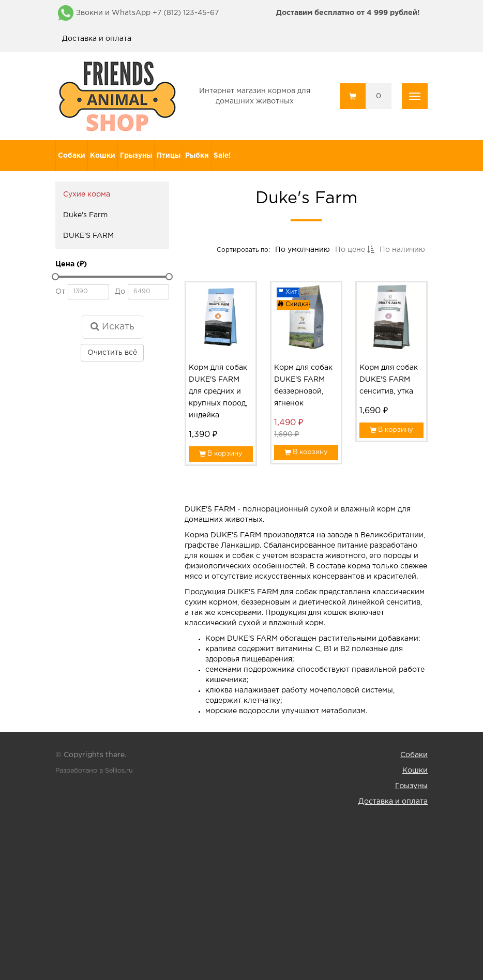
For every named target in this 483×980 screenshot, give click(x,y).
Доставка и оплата (97, 39)
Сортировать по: (244, 251)
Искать (112, 326)
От (60, 292)
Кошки (103, 156)
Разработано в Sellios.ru (94, 771)
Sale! (222, 156)
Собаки (72, 156)
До (120, 292)
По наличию (402, 251)
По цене (354, 251)
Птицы (169, 156)
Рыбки (197, 156)
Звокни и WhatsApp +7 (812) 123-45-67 (147, 13)
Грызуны (136, 156)
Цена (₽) (71, 264)
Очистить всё (112, 353)
